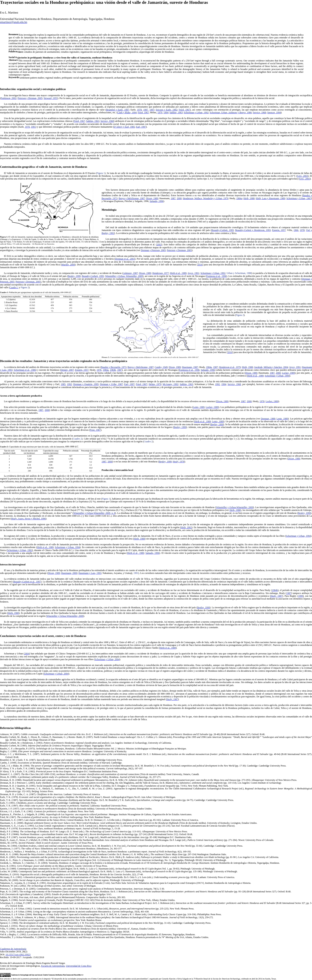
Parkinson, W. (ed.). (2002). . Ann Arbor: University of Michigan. (48, 886)
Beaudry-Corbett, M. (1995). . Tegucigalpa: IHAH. (56, 746)
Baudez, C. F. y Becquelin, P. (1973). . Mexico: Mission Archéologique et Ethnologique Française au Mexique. (93, 749)
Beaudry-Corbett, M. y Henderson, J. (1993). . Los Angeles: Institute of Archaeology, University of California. (86, 743)
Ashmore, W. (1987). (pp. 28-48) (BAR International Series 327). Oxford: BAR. (133, 734)
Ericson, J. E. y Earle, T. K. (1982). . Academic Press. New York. (47, 811)
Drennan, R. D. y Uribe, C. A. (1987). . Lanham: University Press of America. (50, 794)
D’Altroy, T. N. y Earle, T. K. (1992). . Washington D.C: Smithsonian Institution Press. (59, 771)
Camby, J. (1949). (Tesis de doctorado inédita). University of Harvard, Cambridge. (61, 763)
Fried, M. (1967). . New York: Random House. (55, 817)
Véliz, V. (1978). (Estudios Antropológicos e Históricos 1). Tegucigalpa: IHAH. (65, 932)
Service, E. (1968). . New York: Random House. (51, 920)
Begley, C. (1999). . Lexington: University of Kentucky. (63, 751)
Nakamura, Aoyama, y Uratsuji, (120, 573)
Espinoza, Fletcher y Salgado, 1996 (132, 201)
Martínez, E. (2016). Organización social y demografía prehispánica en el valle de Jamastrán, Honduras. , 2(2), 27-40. (72, 874)
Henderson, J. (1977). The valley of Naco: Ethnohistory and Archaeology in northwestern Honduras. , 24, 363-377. (61, 849)
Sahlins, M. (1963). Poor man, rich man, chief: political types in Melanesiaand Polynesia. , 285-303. (63, 897)
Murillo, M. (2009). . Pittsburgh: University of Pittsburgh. (72, 880)
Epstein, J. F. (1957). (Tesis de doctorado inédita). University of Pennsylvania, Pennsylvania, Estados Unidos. (76, 809)
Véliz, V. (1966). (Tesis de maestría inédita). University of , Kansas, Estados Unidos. (78, 929)
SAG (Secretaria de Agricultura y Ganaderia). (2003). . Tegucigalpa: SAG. (56, 894)
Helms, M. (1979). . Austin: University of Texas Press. (47, 843)
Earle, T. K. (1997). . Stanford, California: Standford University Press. (64, 806)
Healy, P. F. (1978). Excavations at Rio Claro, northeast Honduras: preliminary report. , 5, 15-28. (60, 829)
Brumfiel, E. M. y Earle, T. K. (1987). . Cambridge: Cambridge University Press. (61, 760)
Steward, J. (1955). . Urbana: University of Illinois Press (59, 926)
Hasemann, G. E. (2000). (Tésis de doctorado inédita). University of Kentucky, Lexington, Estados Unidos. (129, 823)
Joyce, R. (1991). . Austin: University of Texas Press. (54, 866)
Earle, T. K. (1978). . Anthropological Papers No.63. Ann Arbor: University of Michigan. (88, 797)
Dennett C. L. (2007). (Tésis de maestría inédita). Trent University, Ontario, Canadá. (100, 774)
